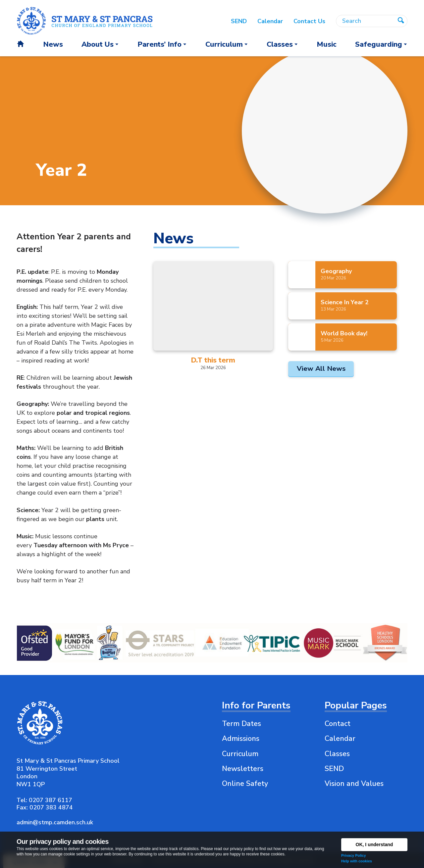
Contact (338, 724)
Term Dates (241, 724)
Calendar (340, 739)
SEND (334, 769)
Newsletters (243, 769)
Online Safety (245, 784)
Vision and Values (354, 784)
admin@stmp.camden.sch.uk (55, 822)
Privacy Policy (354, 855)
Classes (337, 754)
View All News (321, 368)
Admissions (241, 739)
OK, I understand (374, 844)
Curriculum (240, 754)
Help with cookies (357, 861)
